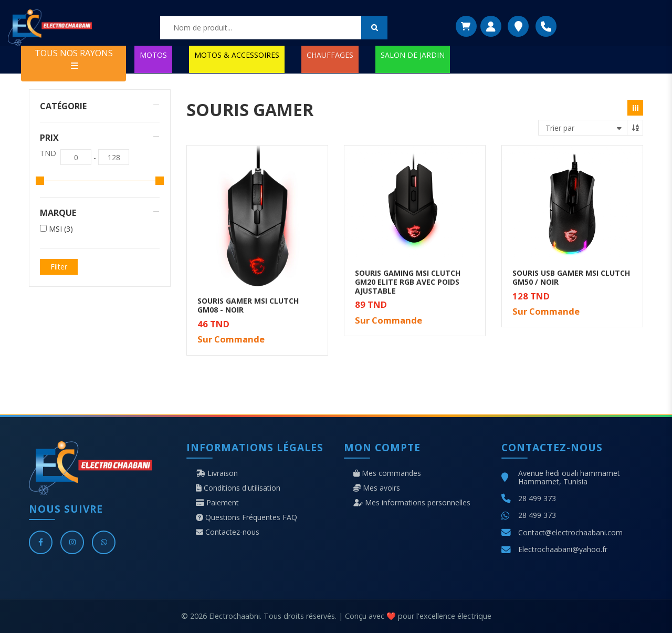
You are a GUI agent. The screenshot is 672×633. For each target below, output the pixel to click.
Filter (59, 267)
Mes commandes (387, 473)
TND (48, 153)
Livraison (217, 473)
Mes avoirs (377, 488)
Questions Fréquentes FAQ (246, 517)
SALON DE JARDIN (413, 55)
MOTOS (153, 55)
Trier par (560, 128)
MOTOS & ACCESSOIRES (237, 55)
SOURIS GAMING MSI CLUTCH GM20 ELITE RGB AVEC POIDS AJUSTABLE (408, 282)
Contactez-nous (228, 532)
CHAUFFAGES (330, 55)
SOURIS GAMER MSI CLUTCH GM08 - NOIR (248, 305)
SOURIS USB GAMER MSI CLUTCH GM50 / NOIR (571, 277)
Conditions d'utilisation (238, 488)
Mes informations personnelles (412, 503)
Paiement (217, 503)
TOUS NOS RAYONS (74, 59)
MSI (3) (61, 229)
